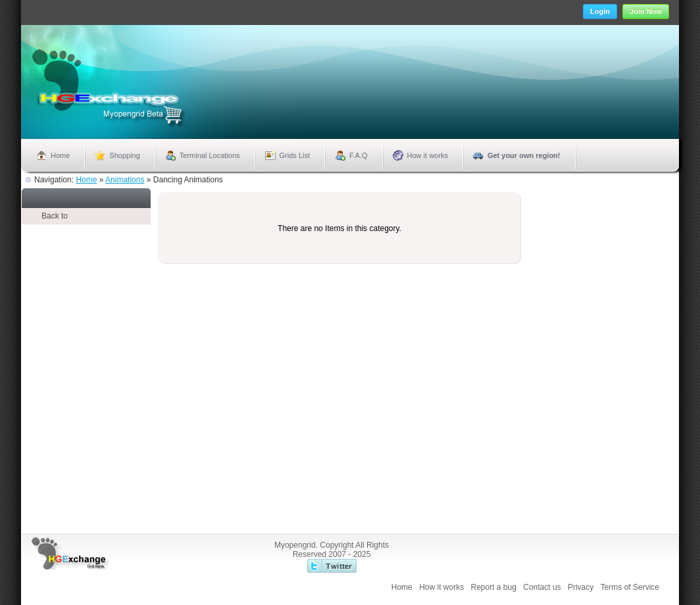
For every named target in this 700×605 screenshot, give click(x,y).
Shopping (125, 155)
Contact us (542, 587)
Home (60, 155)
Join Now (646, 11)
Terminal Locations (210, 155)
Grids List (295, 155)
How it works (428, 155)
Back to (55, 216)
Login (600, 11)
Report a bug (494, 587)
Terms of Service (630, 587)
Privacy (581, 587)
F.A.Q (359, 155)
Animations (125, 180)
